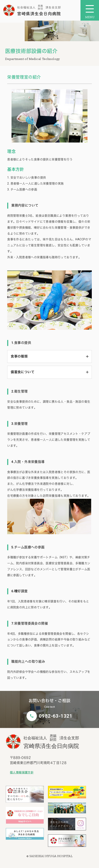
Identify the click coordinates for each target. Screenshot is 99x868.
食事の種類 (19, 356)
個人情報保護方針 (22, 772)
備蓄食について (23, 372)
